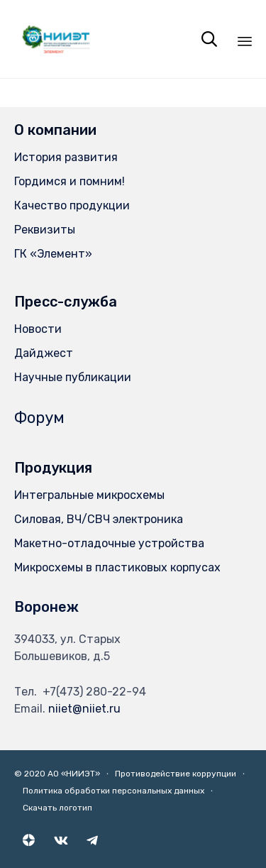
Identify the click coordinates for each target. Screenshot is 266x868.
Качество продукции (72, 205)
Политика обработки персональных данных (113, 791)
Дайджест (44, 353)
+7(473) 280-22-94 (94, 692)
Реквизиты (45, 230)
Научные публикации (73, 377)
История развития (66, 157)
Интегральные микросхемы (89, 495)
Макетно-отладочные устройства (109, 543)
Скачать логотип (57, 808)
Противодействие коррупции (176, 774)
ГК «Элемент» (53, 254)
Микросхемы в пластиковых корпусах (117, 567)
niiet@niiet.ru (84, 709)
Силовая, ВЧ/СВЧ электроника (99, 519)
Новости (38, 329)
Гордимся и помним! (70, 181)
